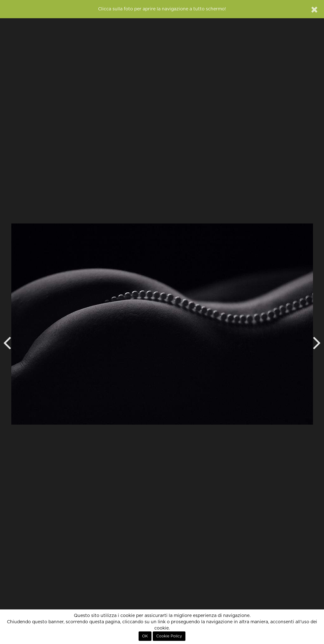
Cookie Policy (169, 636)
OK (145, 636)
